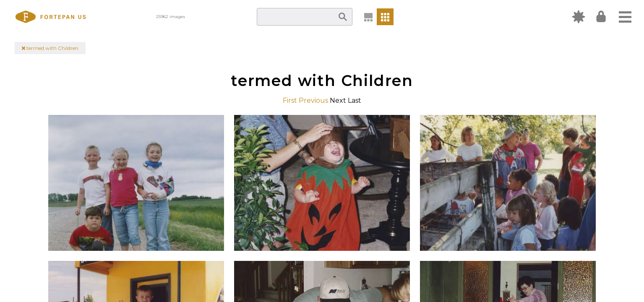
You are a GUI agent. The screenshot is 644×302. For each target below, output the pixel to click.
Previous (313, 100)
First (290, 100)
